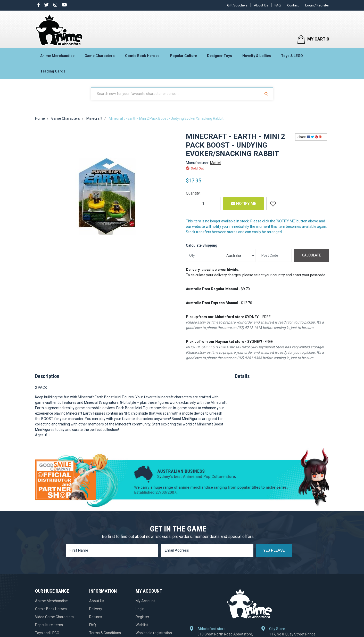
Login (140, 609)
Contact (293, 5)
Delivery (96, 609)
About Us (261, 5)
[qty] (203, 255)
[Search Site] (267, 94)
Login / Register (317, 5)
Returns (96, 617)
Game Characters (100, 56)
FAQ (278, 5)
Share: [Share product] (310, 137)
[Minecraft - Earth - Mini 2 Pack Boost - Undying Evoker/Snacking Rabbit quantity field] (203, 204)
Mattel (215, 163)
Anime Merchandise (57, 56)
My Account (145, 601)
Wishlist (142, 625)
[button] (273, 204)
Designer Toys (220, 56)
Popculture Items (49, 625)
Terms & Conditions (105, 633)
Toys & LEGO (292, 56)
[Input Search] (176, 94)
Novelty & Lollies (257, 56)
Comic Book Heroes (142, 56)
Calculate (311, 255)
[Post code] (275, 255)
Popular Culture (183, 56)
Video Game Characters (54, 617)
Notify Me (244, 204)
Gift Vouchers (237, 5)
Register (142, 617)
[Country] (239, 255)
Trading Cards (53, 71)
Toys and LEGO (47, 633)
